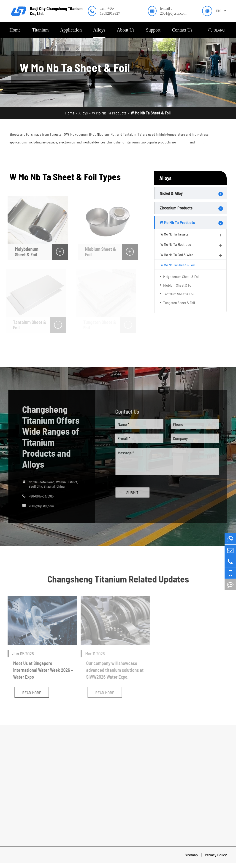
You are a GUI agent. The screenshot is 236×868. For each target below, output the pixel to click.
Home (15, 30)
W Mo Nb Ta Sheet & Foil (151, 113)
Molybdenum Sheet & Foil (24, 252)
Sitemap (192, 855)
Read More (30, 693)
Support (153, 30)
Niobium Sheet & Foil (99, 252)
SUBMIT (134, 492)
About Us (126, 30)
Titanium (40, 30)
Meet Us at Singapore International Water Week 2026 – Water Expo (41, 670)
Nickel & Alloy (171, 193)
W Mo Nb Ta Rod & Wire (192, 255)
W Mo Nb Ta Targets (192, 235)
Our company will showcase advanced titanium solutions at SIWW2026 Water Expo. (113, 670)
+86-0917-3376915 (39, 496)
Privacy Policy (216, 855)
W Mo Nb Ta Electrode (192, 245)
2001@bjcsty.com (39, 506)
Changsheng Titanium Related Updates (118, 579)
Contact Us (182, 30)
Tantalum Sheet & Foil (179, 294)
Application (71, 30)
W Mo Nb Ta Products (109, 113)
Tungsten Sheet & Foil (179, 303)
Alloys (99, 30)
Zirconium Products (176, 208)
